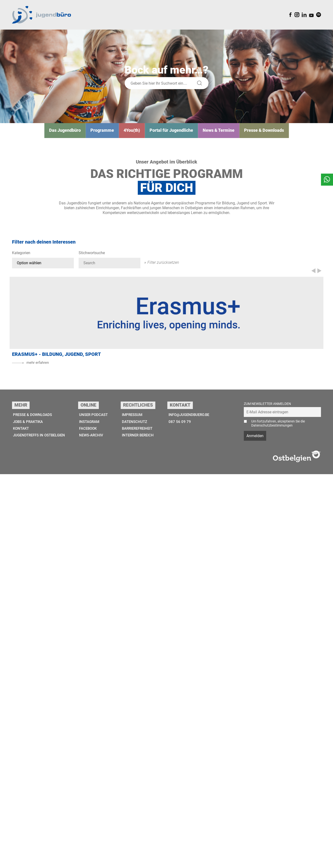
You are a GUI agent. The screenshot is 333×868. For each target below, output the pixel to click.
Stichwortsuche (92, 256)
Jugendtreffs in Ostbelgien (40, 830)
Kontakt (21, 823)
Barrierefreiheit (140, 823)
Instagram (92, 816)
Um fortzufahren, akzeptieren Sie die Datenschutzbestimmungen (278, 817)
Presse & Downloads (254, 133)
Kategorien (21, 256)
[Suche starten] (199, 86)
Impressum (134, 809)
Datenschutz (136, 816)
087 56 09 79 (181, 816)
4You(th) (136, 133)
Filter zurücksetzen (163, 265)
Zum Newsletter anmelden (267, 797)
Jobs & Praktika (28, 816)
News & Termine (214, 133)
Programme (109, 133)
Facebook (90, 823)
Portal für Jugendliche (172, 133)
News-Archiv (93, 830)
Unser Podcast (96, 809)
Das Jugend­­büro (75, 133)
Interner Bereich (140, 830)
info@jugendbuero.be (191, 809)
